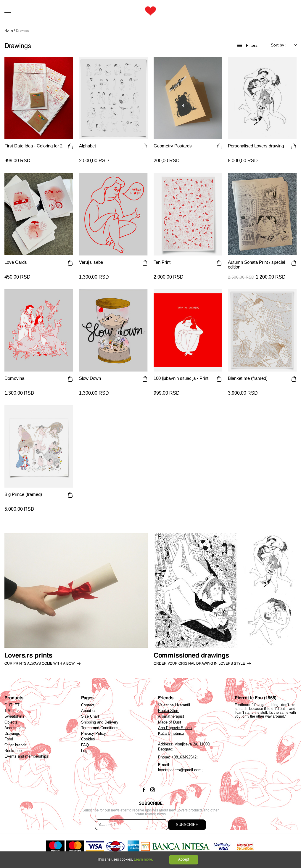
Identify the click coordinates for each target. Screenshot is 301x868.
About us (89, 711)
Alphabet (87, 146)
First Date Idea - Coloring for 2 (33, 146)
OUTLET (12, 705)
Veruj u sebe (91, 262)
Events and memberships (26, 756)
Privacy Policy (94, 734)
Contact (88, 705)
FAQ (85, 745)
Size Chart (90, 716)
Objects (11, 722)
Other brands (16, 745)
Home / (10, 30)
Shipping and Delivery (100, 722)
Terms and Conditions (100, 728)
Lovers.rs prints (28, 655)
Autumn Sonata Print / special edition (256, 265)
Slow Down (90, 378)
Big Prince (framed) (23, 494)
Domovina (14, 378)
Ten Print (162, 262)
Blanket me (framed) (248, 378)
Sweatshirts (15, 716)
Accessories (15, 728)
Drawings (12, 734)
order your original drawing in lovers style (199, 664)
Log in (86, 751)
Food (9, 739)
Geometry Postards (173, 146)
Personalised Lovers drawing (256, 146)
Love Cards (16, 262)
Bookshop (13, 751)
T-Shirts (11, 711)
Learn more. (143, 859)
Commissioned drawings (191, 655)
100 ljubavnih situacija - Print (181, 378)
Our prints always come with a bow (40, 664)
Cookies (88, 739)
